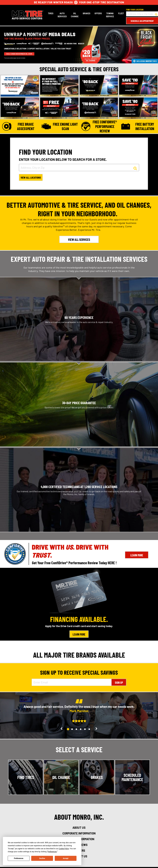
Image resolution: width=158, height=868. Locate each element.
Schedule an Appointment (142, 21)
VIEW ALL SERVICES (79, 240)
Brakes (86, 13)
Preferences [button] (52, 852)
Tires (50, 13)
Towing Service (110, 15)
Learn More (137, 556)
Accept (66, 858)
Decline (42, 858)
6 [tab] (91, 730)
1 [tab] (69, 730)
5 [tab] (86, 730)
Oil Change (74, 15)
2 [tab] (73, 730)
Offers (98, 13)
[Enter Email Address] (72, 683)
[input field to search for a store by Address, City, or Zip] (79, 168)
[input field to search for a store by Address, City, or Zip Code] (142, 14)
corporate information (79, 834)
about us (79, 828)
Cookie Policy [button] (64, 849)
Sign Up (119, 683)
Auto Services (62, 15)
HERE (111, 563)
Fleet (121, 13)
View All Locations (32, 178)
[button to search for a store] (156, 14)
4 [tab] (82, 730)
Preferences (19, 858)
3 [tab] (78, 730)
